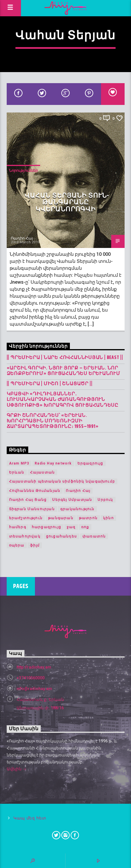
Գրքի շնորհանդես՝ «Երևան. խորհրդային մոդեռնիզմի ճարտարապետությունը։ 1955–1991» (53, 421)
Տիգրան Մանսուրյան (32, 509)
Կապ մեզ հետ (30, 818)
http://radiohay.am (34, 667)
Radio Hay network (53, 463)
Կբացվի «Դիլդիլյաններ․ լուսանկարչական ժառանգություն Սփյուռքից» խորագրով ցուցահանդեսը (63, 400)
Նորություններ (23, 170)
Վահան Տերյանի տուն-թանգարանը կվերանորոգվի (67, 203)
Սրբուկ (105, 500)
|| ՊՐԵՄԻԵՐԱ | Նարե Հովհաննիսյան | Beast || (65, 358)
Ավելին (17, 769)
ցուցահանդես (61, 536)
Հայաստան (43, 472)
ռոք (85, 527)
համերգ (18, 527)
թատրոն (88, 518)
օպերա (17, 545)
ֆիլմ (35, 545)
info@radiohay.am (34, 689)
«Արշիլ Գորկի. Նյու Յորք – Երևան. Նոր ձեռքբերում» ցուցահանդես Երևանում (63, 371)
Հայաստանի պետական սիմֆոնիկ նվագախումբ (62, 481)
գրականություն (77, 509)
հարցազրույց (46, 527)
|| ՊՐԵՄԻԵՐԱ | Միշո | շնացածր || (50, 384)
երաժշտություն (26, 518)
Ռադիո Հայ (22, 238)
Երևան (17, 472)
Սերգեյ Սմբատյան (72, 500)
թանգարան (61, 518)
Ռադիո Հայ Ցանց (28, 500)
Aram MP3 (19, 463)
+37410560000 (31, 678)
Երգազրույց (90, 463)
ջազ (71, 527)
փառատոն (94, 536)
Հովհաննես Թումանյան (35, 491)
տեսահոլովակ (25, 536)
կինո (108, 518)
